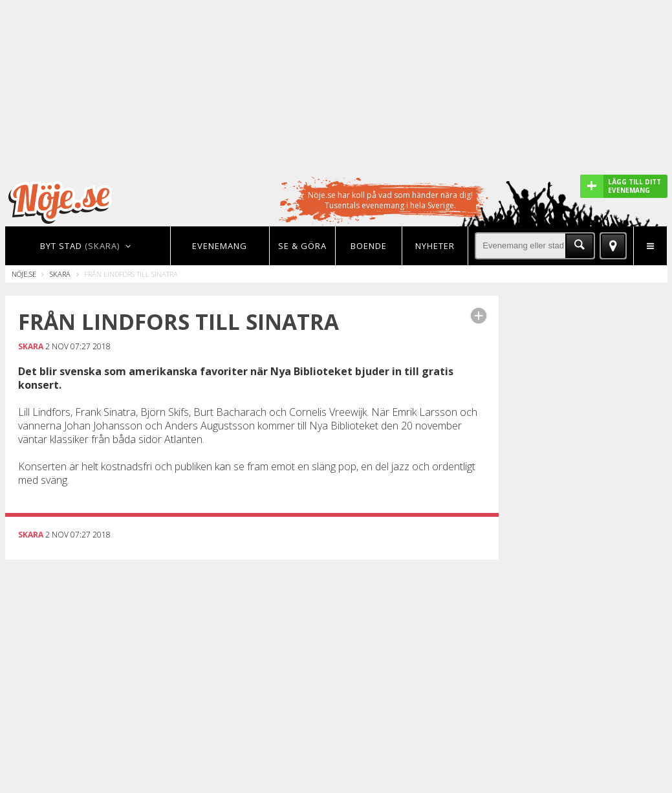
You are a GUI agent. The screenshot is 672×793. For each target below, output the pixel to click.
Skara (60, 274)
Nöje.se (24, 274)
